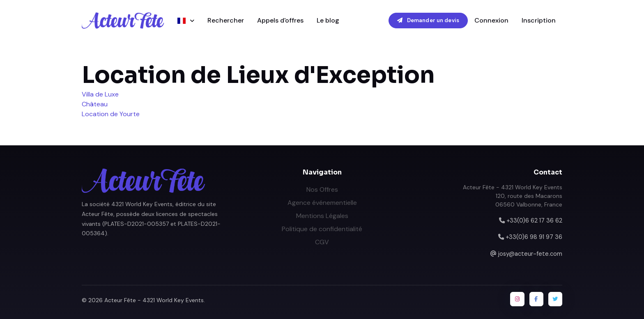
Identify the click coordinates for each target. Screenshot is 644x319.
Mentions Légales (322, 216)
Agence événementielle (322, 203)
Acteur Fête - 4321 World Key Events (154, 300)
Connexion (491, 20)
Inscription (539, 20)
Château (95, 104)
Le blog (328, 20)
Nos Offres (322, 189)
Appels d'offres (280, 20)
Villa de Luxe (100, 94)
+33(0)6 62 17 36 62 (534, 220)
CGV (322, 242)
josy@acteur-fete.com (530, 254)
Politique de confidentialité (322, 229)
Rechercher (226, 20)
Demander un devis (428, 20)
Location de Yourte (111, 114)
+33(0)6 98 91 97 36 (534, 237)
